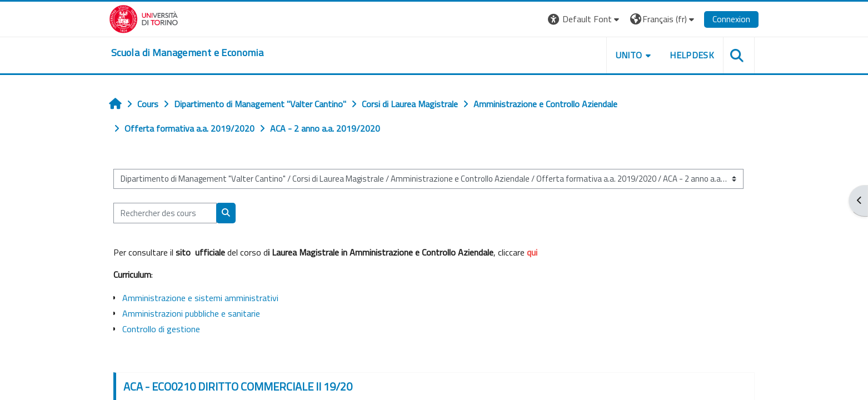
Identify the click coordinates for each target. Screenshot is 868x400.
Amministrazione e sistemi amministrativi (200, 298)
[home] (187, 53)
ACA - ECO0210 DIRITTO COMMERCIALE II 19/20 (238, 386)
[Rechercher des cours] (165, 213)
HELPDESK (692, 55)
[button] (585, 19)
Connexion (731, 19)
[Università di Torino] (144, 18)
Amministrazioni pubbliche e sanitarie (191, 313)
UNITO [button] (629, 55)
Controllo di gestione (161, 329)
